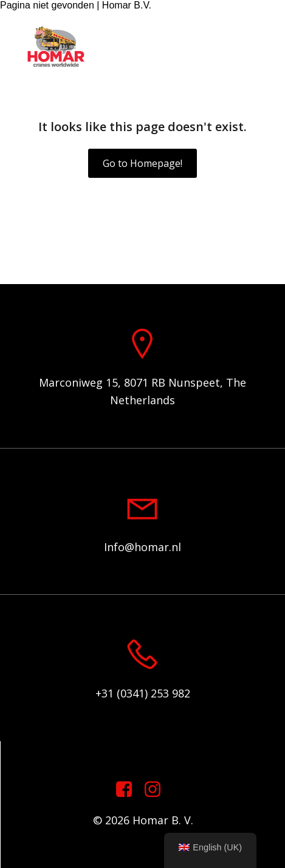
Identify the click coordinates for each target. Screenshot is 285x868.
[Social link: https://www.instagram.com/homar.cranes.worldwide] (157, 790)
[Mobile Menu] (258, 47)
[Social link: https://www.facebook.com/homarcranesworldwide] (129, 790)
